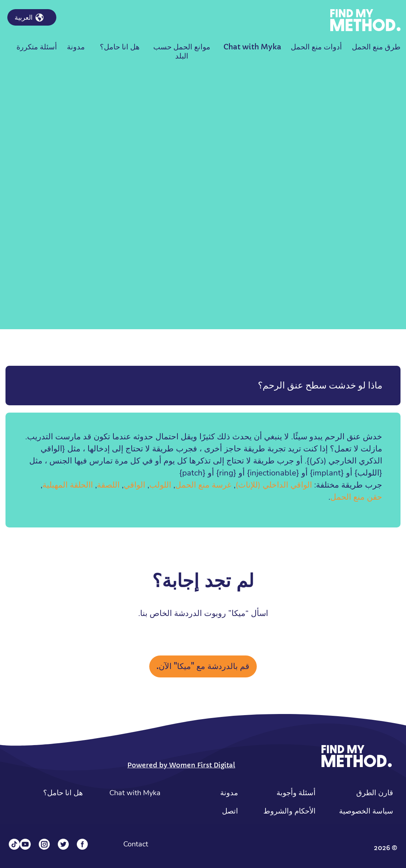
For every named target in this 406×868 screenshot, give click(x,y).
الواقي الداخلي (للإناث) (274, 485)
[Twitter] (63, 844)
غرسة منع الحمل (203, 485)
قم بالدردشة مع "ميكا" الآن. (203, 666)
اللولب (160, 485)
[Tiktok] (14, 844)
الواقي (134, 485)
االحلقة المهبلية (68, 485)
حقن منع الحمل (356, 497)
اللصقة (108, 485)
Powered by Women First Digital (181, 765)
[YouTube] (25, 844)
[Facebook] (82, 844)
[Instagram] (44, 844)
